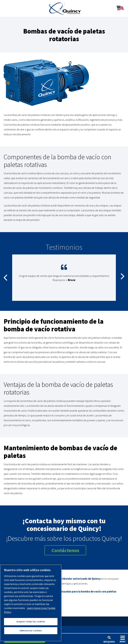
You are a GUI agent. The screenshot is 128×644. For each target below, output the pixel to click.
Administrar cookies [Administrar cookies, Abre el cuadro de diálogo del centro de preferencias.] (31, 631)
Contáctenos (65, 550)
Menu (123, 639)
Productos (13, 629)
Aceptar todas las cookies (31, 622)
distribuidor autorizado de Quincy (79, 579)
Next (122, 278)
